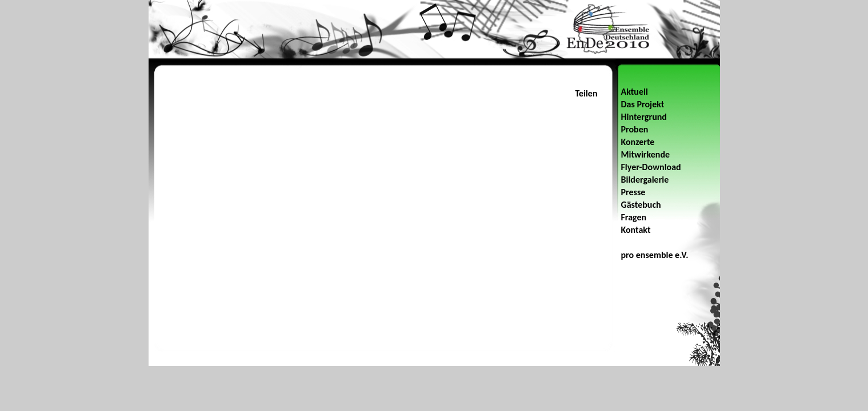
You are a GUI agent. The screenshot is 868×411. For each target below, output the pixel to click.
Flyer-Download (651, 167)
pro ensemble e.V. (655, 255)
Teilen (586, 93)
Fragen (634, 217)
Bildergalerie (645, 180)
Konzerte (638, 142)
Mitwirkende (646, 154)
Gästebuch (641, 205)
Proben (635, 129)
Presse (633, 192)
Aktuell (635, 92)
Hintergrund (644, 117)
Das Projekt (643, 104)
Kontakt (636, 230)
